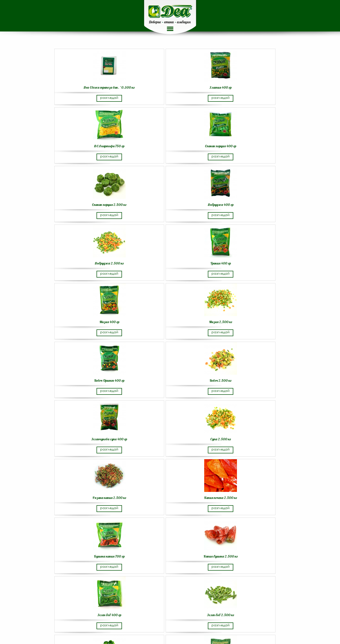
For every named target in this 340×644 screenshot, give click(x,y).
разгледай (109, 97)
